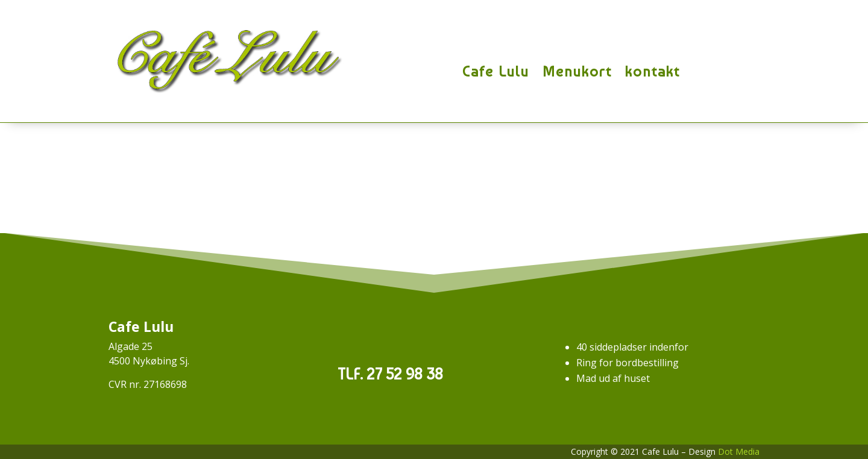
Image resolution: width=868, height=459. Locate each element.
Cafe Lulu (496, 72)
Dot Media (739, 451)
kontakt (653, 72)
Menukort (577, 72)
